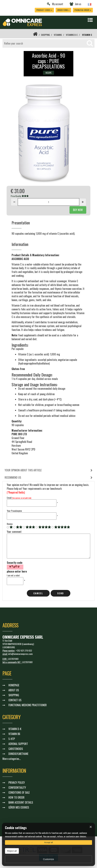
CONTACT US (15, 700)
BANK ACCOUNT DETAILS (21, 802)
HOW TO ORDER (16, 797)
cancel (38, 593)
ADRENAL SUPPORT (18, 744)
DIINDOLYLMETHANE (18, 754)
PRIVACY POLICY (17, 782)
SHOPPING (45, 35)
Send (61, 593)
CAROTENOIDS (16, 749)
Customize (48, 859)
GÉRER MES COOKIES (19, 807)
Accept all (48, 842)
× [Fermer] (91, 827)
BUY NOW (78, 210)
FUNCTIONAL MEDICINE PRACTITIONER (28, 705)
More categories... (12, 759)
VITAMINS (58, 35)
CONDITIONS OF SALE (19, 792)
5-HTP (12, 739)
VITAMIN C (87, 35)
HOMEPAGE (14, 685)
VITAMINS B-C (72, 35)
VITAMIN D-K (15, 729)
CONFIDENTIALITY (17, 787)
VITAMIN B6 (14, 734)
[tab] (48, 470)
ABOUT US (14, 690)
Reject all (12, 851)
